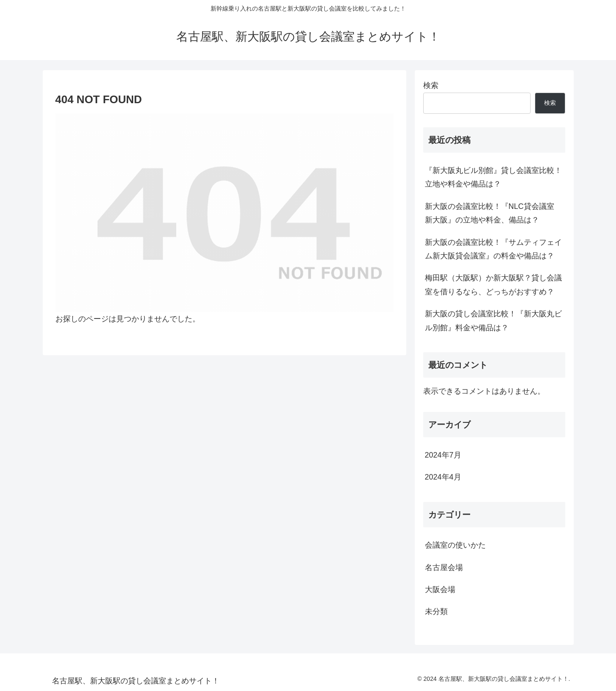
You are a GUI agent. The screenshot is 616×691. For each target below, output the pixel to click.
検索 (431, 85)
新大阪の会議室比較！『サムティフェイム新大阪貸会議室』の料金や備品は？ (493, 249)
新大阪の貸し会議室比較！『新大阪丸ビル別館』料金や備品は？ (493, 321)
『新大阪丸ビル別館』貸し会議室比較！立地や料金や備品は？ (493, 177)
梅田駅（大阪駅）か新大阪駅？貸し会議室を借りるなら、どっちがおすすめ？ (493, 285)
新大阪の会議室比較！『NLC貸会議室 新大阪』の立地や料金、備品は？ (490, 213)
